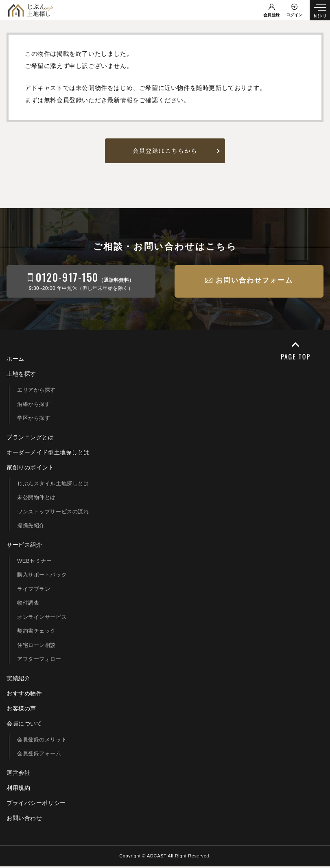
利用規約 (18, 789)
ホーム (15, 360)
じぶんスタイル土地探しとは (53, 485)
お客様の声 (21, 710)
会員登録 (271, 15)
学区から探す (34, 420)
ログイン (294, 15)
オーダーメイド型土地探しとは (48, 454)
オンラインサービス (42, 619)
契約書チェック (36, 632)
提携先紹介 (31, 527)
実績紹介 (18, 680)
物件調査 (28, 604)
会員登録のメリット (42, 741)
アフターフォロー (39, 661)
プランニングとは (30, 439)
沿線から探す (34, 406)
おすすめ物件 (24, 695)
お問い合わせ (24, 820)
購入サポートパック (42, 576)
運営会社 (18, 774)
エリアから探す (36, 391)
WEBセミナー (35, 562)
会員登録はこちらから (165, 152)
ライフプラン (34, 591)
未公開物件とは (36, 499)
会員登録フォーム (39, 755)
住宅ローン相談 (36, 647)
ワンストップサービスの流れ (53, 513)
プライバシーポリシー (36, 804)
